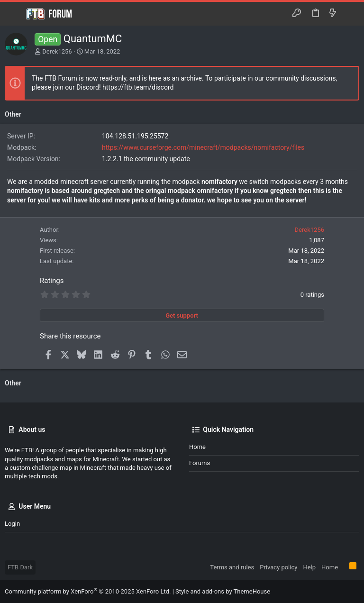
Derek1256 (57, 51)
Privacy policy (278, 567)
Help (309, 567)
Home (197, 447)
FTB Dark (20, 567)
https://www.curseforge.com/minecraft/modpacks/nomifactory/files (203, 147)
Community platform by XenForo (88, 591)
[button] (14, 14)
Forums (200, 463)
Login (12, 524)
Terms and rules (232, 567)
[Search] (350, 14)
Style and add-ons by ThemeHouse (223, 591)
